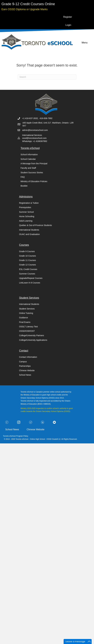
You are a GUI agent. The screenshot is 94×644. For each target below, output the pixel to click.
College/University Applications (33, 340)
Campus (23, 362)
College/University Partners (32, 335)
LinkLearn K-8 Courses (30, 283)
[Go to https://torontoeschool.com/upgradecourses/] (25, 9)
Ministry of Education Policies (34, 181)
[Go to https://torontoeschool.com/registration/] (28, 4)
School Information (29, 155)
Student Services (27, 309)
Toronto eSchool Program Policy (16, 436)
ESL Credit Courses (28, 269)
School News (25, 375)
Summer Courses (27, 274)
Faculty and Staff (28, 168)
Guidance (23, 318)
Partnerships (25, 366)
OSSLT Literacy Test (28, 327)
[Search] (47, 77)
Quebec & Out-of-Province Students (35, 225)
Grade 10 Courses (27, 256)
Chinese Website (27, 370)
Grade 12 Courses (27, 265)
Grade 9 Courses (27, 251)
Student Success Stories (32, 173)
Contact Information (28, 357)
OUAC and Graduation (29, 234)
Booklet (24, 186)
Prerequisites (25, 207)
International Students (29, 230)
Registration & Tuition (29, 203)
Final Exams (25, 322)
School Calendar (28, 159)
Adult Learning (26, 221)
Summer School (26, 212)
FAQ (23, 177)
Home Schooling (27, 216)
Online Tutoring (26, 313)
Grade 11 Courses (27, 260)
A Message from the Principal (34, 164)
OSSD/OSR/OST (27, 331)
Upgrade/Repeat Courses (31, 278)
